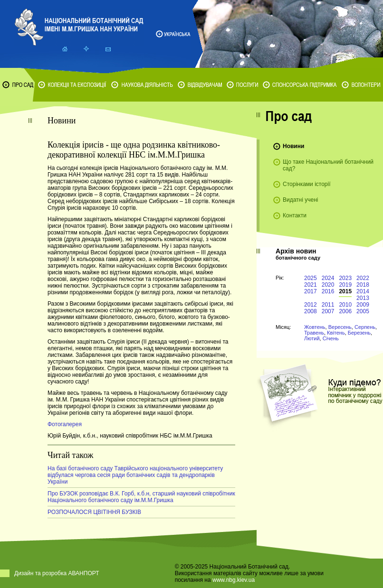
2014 (363, 291)
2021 (311, 285)
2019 (345, 285)
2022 (363, 278)
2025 (311, 278)
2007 (328, 311)
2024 (328, 278)
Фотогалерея (65, 424)
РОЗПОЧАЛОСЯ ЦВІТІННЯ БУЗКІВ (94, 512)
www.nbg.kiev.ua (234, 580)
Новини (293, 146)
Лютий (312, 338)
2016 (328, 291)
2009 (363, 305)
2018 (363, 285)
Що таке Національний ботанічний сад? (328, 165)
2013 (363, 298)
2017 (311, 291)
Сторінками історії (307, 184)
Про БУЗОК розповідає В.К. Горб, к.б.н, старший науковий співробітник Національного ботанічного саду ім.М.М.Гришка (141, 497)
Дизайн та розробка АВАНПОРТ (57, 573)
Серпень (365, 327)
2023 (345, 278)
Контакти (295, 215)
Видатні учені (300, 200)
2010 (345, 305)
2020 (328, 285)
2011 (328, 305)
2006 (345, 311)
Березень (359, 333)
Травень (314, 333)
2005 (363, 311)
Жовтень (315, 327)
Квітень (336, 333)
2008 (311, 311)
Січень (331, 338)
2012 (311, 305)
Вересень (340, 327)
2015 (345, 291)
